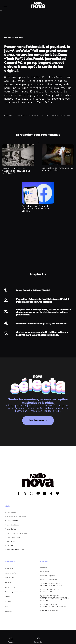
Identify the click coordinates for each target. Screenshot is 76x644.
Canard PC (21, 115)
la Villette (10, 587)
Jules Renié (33, 115)
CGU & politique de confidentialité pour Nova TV (53, 606)
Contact (43, 568)
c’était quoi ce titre (16, 517)
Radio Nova (10, 578)
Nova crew (44, 572)
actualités (11, 529)
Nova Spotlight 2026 (16, 550)
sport (7, 606)
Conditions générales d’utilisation (49, 590)
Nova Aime (9, 568)
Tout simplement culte (15, 592)
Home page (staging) (49, 610)
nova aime (11, 541)
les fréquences (13, 537)
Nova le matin (11, 573)
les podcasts (12, 521)
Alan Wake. (9, 115)
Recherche (38, 640)
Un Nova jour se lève (61, 115)
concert (8, 611)
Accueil (11, 640)
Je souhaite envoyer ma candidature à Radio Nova (51, 585)
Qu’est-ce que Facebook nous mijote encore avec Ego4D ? (36, 208)
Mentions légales (48, 576)
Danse (7, 597)
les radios (11, 513)
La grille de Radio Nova (17, 533)
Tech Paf (45, 115)
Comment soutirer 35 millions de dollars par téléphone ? (16, 171)
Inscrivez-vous (37, 420)
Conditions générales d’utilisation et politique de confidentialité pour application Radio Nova (55, 598)
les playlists (13, 525)
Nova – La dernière (48, 580)
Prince (8, 582)
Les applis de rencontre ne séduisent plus (57, 169)
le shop (10, 545)
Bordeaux (9, 601)
